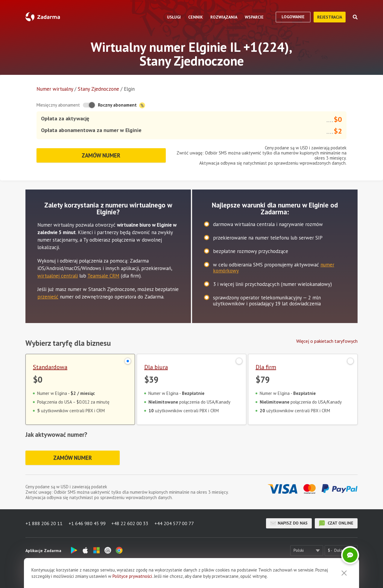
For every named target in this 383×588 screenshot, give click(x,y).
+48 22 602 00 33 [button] (130, 523)
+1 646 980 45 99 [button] (87, 523)
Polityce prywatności (132, 576)
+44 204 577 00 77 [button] (174, 523)
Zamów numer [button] (101, 155)
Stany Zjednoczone (98, 89)
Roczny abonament (121, 105)
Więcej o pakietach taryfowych (327, 341)
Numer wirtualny (55, 89)
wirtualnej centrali (58, 276)
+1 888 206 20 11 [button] (44, 523)
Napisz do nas (289, 523)
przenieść (48, 297)
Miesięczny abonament (58, 105)
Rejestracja (330, 17)
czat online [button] (336, 523)
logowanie (293, 17)
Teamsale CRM (103, 276)
